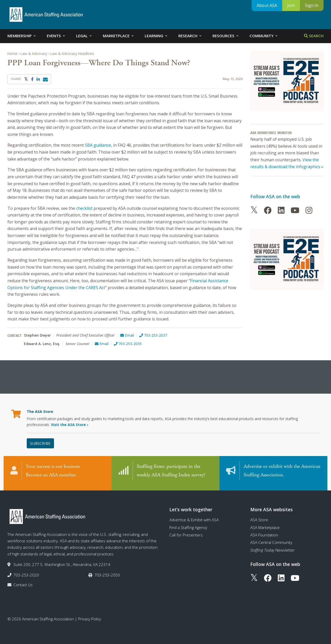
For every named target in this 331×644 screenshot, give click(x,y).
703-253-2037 (153, 335)
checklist (84, 208)
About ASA (267, 5)
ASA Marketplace (265, 524)
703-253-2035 (128, 344)
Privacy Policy (90, 616)
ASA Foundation (264, 532)
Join (291, 5)
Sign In (312, 5)
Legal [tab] (84, 36)
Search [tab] (314, 36)
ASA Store (259, 517)
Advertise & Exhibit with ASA (194, 517)
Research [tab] (190, 36)
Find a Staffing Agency (188, 524)
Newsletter (273, 547)
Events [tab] (56, 36)
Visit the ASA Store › (70, 425)
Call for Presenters (186, 532)
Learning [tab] (156, 36)
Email (127, 335)
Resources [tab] (226, 36)
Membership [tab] (22, 36)
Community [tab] (264, 36)
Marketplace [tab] (119, 36)
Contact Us (23, 582)
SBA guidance (98, 145)
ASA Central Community (271, 539)
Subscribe (40, 443)
